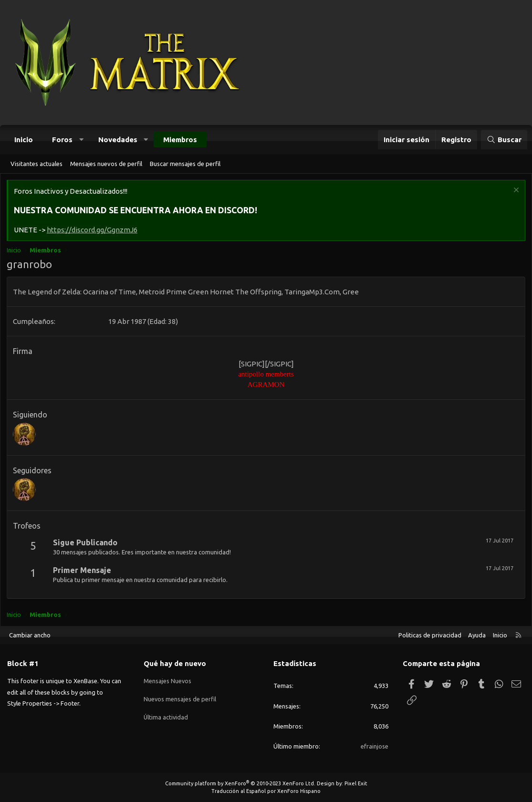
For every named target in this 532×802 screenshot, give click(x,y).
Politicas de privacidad (430, 635)
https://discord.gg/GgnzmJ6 (93, 231)
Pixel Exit (356, 783)
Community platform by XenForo (240, 783)
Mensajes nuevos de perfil (106, 164)
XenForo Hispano (299, 791)
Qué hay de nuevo (175, 664)
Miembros (180, 140)
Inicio (24, 140)
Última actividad (166, 715)
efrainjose (375, 746)
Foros (62, 140)
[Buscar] (504, 140)
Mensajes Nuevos (168, 680)
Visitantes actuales (37, 164)
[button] (81, 140)
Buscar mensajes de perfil (185, 164)
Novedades (118, 140)
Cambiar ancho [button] (30, 635)
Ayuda (477, 635)
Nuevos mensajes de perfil (180, 698)
